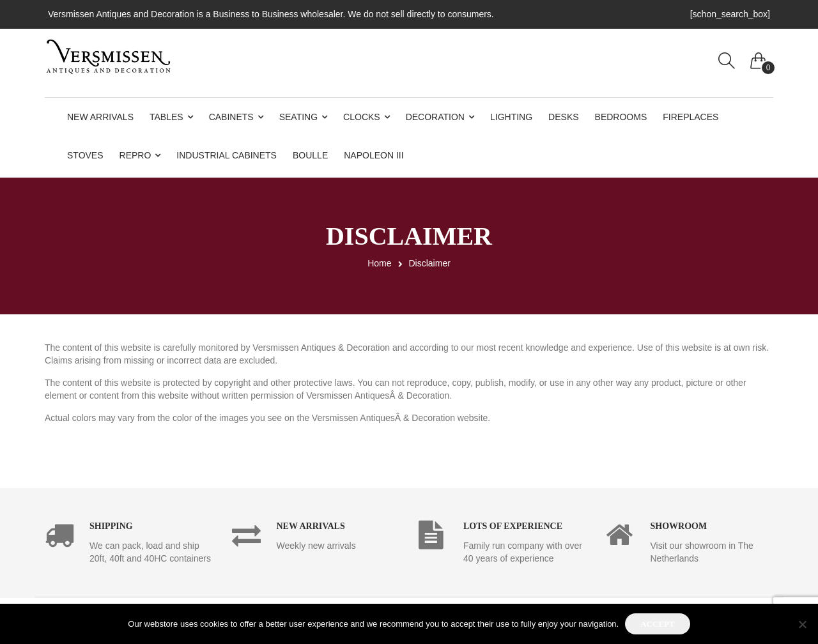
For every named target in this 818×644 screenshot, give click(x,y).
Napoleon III (374, 155)
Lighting (511, 117)
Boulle (310, 155)
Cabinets (231, 117)
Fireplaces (691, 117)
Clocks (362, 117)
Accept (657, 624)
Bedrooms (621, 117)
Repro (135, 155)
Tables (166, 117)
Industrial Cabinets (227, 155)
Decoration (435, 117)
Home (379, 263)
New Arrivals (100, 117)
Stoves (85, 155)
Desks (563, 117)
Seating (298, 117)
